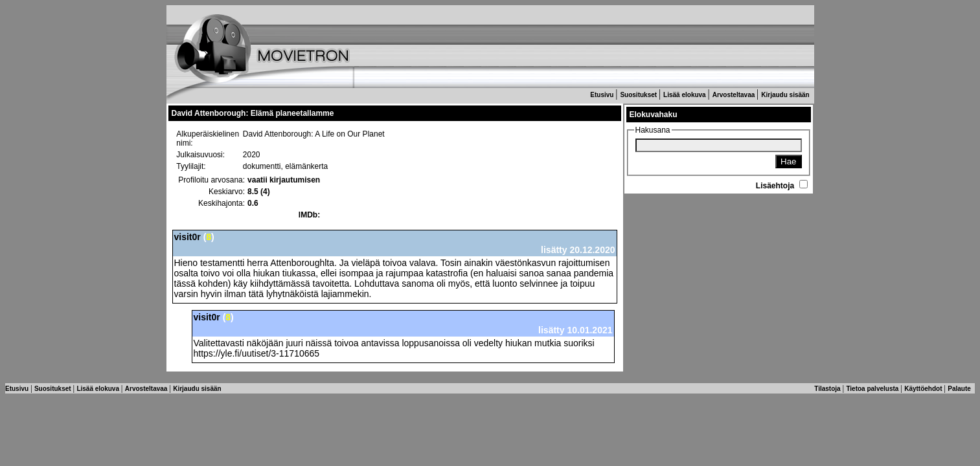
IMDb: (309, 215)
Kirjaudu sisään (786, 95)
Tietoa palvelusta (873, 389)
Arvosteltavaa (735, 95)
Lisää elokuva (685, 95)
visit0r (188, 237)
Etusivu (603, 95)
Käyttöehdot (924, 389)
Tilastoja (828, 389)
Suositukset (639, 95)
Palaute (960, 389)
